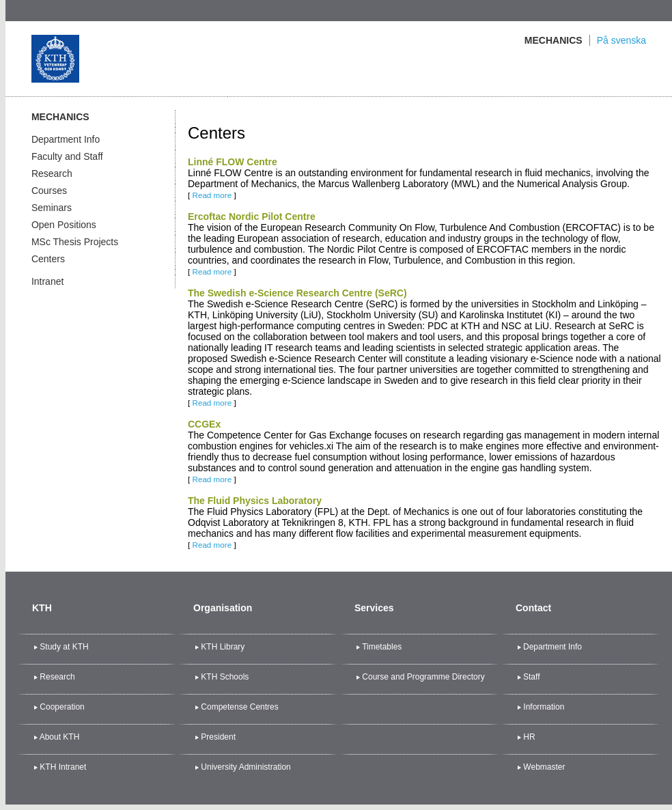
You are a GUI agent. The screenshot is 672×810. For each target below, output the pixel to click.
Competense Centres (239, 707)
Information (544, 707)
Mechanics (554, 40)
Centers (48, 259)
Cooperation (62, 707)
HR (529, 737)
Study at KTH (64, 647)
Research (52, 173)
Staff (531, 677)
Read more (212, 195)
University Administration (246, 767)
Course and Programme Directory (423, 677)
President (218, 737)
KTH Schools (225, 677)
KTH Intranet (63, 767)
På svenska (621, 40)
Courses (49, 191)
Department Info (66, 139)
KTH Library (223, 647)
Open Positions (64, 225)
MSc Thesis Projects (75, 242)
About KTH (60, 737)
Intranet (47, 281)
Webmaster (544, 767)
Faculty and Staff (67, 156)
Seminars (52, 208)
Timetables (382, 647)
